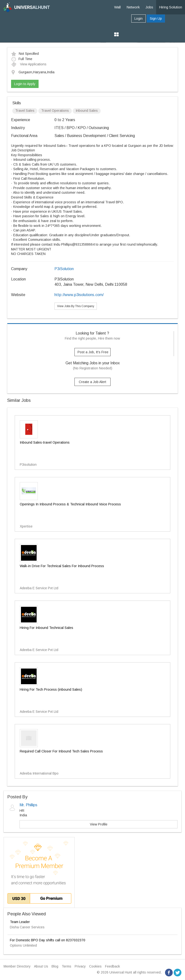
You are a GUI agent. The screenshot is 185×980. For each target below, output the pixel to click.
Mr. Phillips (28, 805)
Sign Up (156, 19)
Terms (66, 966)
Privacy (80, 966)
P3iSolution (64, 269)
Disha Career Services (27, 927)
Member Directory (17, 966)
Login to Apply (25, 84)
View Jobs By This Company (76, 306)
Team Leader (20, 922)
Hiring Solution (171, 7)
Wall (117, 7)
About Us (41, 966)
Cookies (95, 966)
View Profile (99, 824)
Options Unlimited (23, 945)
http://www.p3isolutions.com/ (79, 295)
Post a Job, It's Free (93, 352)
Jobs (149, 7)
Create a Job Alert (92, 382)
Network (133, 7)
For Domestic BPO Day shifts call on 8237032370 (48, 940)
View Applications (29, 64)
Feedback (112, 966)
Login (139, 19)
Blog (55, 966)
